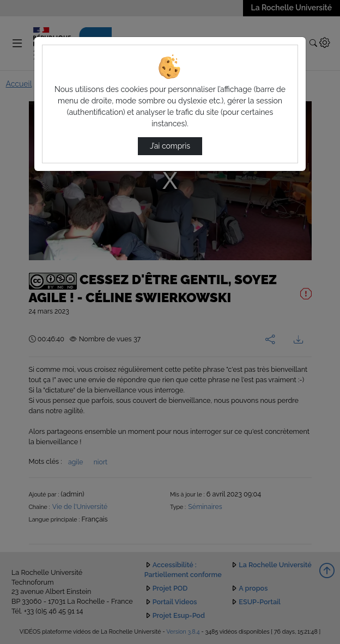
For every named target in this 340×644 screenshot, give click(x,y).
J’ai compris (170, 146)
